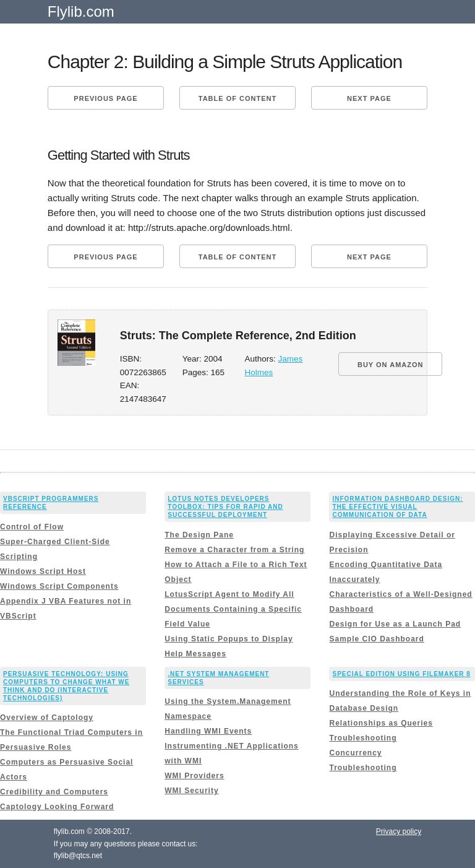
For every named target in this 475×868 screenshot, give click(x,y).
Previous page (105, 98)
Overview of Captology (47, 718)
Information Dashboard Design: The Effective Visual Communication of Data (397, 507)
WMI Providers (194, 776)
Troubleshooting (363, 738)
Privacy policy (399, 831)
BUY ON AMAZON (391, 365)
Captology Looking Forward (57, 807)
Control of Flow (32, 527)
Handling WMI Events (208, 731)
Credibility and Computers (54, 792)
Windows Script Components (59, 586)
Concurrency (355, 753)
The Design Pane (199, 535)
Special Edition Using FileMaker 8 (401, 674)
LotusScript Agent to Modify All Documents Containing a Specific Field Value (233, 609)
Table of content (237, 98)
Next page (369, 98)
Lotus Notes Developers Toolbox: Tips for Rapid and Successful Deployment (225, 507)
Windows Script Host (43, 571)
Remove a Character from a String (234, 550)
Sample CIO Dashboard (376, 639)
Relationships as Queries (381, 723)
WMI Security (191, 791)
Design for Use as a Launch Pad (395, 624)
